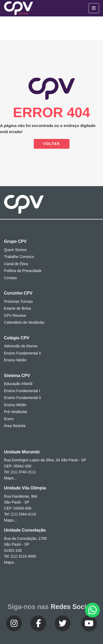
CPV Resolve (15, 316)
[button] (92, 610)
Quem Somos (15, 250)
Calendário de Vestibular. (25, 322)
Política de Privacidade (23, 271)
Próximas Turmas (18, 301)
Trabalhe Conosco (19, 257)
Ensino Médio (15, 360)
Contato (10, 278)
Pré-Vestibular (16, 412)
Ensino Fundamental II (22, 353)
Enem (9, 419)
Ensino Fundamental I (22, 391)
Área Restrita (15, 426)
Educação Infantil (18, 384)
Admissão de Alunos (21, 346)
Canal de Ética (16, 264)
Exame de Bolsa (17, 308)
